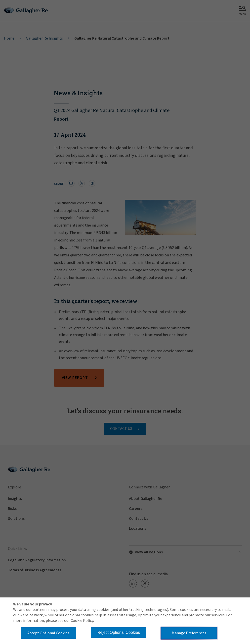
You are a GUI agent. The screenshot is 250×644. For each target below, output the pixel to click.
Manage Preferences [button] (189, 633)
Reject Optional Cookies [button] (119, 632)
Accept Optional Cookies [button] (48, 633)
